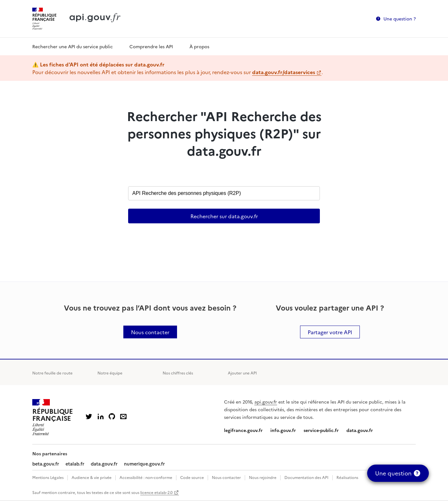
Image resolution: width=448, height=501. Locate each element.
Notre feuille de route (52, 373)
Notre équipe (110, 373)
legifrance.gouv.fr (243, 430)
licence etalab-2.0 (156, 492)
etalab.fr (75, 464)
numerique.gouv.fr (144, 464)
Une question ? (400, 19)
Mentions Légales (48, 477)
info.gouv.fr (283, 430)
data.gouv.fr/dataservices (284, 72)
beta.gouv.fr (46, 464)
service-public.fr (321, 430)
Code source (192, 477)
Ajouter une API (242, 373)
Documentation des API (306, 477)
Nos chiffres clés (178, 373)
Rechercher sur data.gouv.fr (224, 216)
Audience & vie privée (92, 477)
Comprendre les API (151, 46)
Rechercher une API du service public (73, 46)
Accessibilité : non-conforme (146, 477)
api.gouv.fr (266, 402)
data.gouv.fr (360, 430)
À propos (199, 46)
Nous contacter (226, 477)
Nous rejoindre (263, 477)
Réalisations (347, 477)
